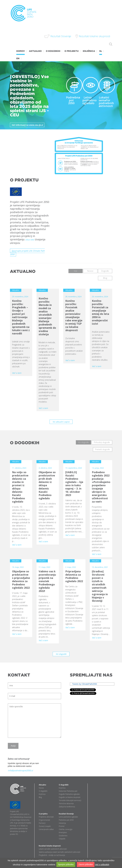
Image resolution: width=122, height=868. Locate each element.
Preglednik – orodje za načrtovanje (52, 855)
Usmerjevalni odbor (46, 829)
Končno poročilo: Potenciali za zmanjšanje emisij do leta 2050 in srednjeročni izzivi (100, 312)
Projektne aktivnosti (46, 817)
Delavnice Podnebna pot (68, 791)
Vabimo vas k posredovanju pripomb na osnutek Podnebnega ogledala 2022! (47, 581)
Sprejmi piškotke (66, 864)
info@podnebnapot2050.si (20, 770)
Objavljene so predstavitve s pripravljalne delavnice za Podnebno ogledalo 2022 (21, 579)
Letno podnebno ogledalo (89, 100)
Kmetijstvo (63, 832)
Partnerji (42, 823)
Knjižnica (42, 794)
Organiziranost (44, 820)
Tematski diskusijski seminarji (70, 800)
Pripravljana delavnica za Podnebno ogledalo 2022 (74, 576)
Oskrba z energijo (66, 829)
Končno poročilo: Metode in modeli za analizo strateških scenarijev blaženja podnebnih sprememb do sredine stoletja (47, 316)
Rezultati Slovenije (66, 814)
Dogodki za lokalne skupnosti (70, 797)
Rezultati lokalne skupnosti (50, 846)
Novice (41, 788)
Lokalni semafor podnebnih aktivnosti (106, 102)
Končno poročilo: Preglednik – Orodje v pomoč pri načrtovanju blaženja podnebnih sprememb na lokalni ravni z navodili (21, 317)
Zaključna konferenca (67, 807)
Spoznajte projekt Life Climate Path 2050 (27, 253)
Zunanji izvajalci (45, 826)
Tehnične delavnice (66, 804)
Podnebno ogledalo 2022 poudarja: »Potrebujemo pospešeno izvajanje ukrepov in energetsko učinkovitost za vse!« (101, 487)
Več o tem (17, 373)
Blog (40, 797)
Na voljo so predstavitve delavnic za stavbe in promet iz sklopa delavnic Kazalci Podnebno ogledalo (20, 487)
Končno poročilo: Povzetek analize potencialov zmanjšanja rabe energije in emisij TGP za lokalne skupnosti (74, 315)
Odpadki (62, 839)
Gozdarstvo (63, 836)
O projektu (43, 814)
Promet (62, 826)
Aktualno (42, 785)
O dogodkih (43, 791)
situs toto (30, 240)
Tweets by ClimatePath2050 (85, 684)
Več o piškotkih (102, 864)
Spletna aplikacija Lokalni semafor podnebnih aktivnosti (60, 852)
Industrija (62, 823)
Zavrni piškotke (86, 864)
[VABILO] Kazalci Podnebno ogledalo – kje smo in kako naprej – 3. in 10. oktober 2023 (74, 484)
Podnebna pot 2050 (73, 100)
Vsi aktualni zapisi (61, 422)
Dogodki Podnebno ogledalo (69, 794)
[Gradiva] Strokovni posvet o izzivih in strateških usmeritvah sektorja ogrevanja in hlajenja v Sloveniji (100, 586)
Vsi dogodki (61, 654)
